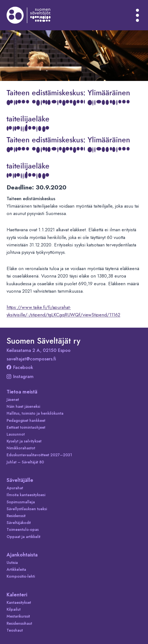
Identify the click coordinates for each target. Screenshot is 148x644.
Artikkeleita (16, 569)
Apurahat (15, 488)
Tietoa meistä (22, 392)
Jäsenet (13, 400)
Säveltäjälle (20, 480)
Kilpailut (14, 609)
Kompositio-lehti (21, 576)
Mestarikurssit (18, 616)
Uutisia (12, 563)
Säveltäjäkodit (19, 523)
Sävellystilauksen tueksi (27, 509)
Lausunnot (16, 434)
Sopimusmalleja (21, 502)
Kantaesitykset (19, 602)
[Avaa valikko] (138, 15)
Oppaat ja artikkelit (23, 537)
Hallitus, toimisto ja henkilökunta (35, 413)
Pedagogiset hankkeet (26, 420)
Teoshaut (15, 630)
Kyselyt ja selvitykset (24, 441)
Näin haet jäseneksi (23, 406)
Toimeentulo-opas (23, 529)
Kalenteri (17, 595)
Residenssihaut (19, 623)
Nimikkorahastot (21, 448)
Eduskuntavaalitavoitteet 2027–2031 (39, 455)
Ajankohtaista (22, 555)
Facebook (20, 367)
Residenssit (16, 516)
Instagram (20, 376)
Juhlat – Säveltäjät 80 (25, 462)
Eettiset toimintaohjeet (26, 427)
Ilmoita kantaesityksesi (26, 495)
